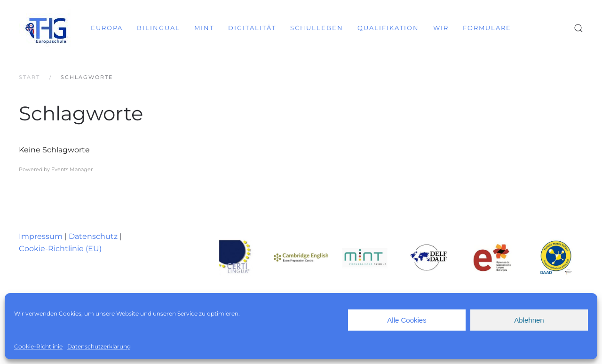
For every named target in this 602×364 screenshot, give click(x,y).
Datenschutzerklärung (99, 346)
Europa (107, 28)
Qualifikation (388, 28)
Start (29, 77)
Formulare (487, 28)
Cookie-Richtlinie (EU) (60, 249)
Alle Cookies (407, 320)
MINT (204, 28)
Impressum (41, 236)
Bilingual (158, 28)
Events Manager (72, 169)
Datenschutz (93, 236)
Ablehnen (529, 320)
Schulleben (317, 28)
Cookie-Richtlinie (38, 346)
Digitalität (252, 28)
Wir (441, 28)
